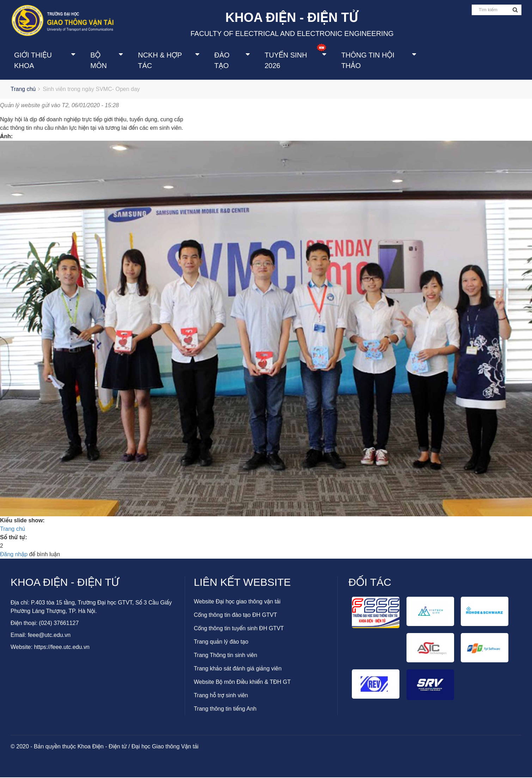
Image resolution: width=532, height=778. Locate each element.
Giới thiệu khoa (33, 61)
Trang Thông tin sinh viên (226, 656)
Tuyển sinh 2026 (286, 61)
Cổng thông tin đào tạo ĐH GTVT (236, 616)
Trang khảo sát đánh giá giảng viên (238, 669)
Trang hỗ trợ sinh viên (221, 696)
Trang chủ (23, 90)
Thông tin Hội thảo (368, 61)
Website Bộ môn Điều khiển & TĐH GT (242, 683)
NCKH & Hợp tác (160, 61)
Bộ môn (99, 61)
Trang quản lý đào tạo (221, 642)
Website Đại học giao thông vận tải (237, 602)
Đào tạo (222, 61)
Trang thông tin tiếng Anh (225, 709)
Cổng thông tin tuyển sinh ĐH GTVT (239, 629)
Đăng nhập (14, 555)
